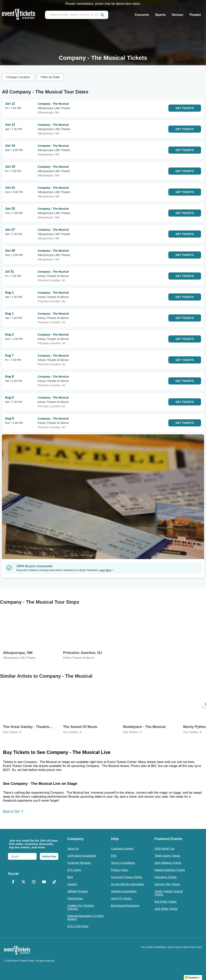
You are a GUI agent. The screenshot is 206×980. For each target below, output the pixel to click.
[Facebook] (13, 882)
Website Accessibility (124, 891)
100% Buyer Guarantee (82, 856)
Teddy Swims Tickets (167, 856)
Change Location (18, 77)
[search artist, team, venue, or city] (77, 15)
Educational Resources (125, 906)
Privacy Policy (119, 870)
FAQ (114, 856)
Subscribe (49, 856)
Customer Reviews (79, 863)
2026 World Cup (164, 849)
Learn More (106, 570)
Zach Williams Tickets (168, 863)
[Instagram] (34, 882)
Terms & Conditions (123, 863)
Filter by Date (50, 77)
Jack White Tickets (166, 909)
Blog (70, 877)
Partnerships (75, 898)
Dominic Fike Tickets (167, 884)
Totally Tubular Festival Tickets (169, 893)
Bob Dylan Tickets (166, 902)
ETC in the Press (78, 926)
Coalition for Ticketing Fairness (81, 907)
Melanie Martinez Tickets (170, 870)
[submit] (102, 15)
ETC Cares (74, 870)
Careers (72, 884)
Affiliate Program (78, 891)
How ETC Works (121, 898)
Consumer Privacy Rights (126, 877)
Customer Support (122, 849)
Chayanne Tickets (165, 877)
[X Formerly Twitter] (23, 882)
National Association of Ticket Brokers (85, 917)
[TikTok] (54, 882)
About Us (73, 849)
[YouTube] (44, 882)
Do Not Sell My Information (127, 884)
